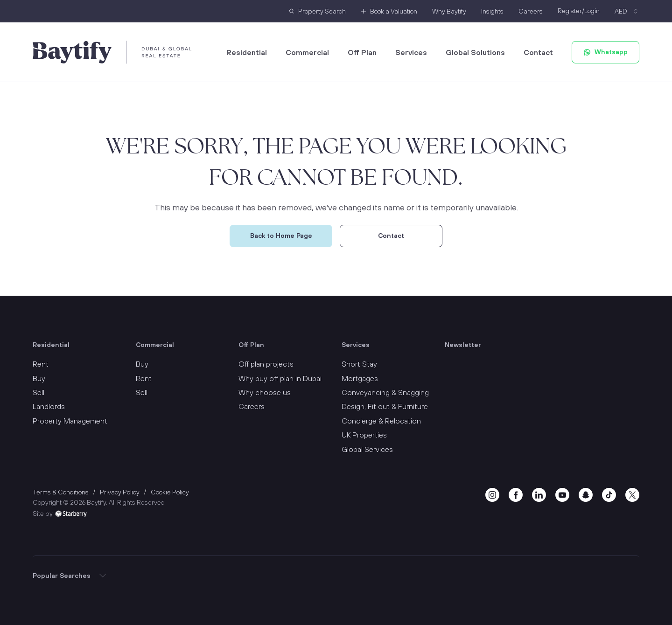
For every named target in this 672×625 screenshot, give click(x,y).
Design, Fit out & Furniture (385, 406)
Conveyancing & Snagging (385, 392)
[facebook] (516, 494)
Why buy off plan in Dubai (280, 378)
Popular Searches (62, 576)
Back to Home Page (281, 236)
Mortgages (360, 378)
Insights (492, 11)
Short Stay (359, 364)
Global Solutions (475, 52)
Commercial (307, 52)
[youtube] (562, 494)
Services (411, 52)
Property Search (322, 11)
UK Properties (364, 435)
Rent (41, 364)
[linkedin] (539, 494)
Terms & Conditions (61, 492)
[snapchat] (586, 494)
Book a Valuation (394, 11)
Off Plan (362, 52)
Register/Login (579, 11)
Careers (531, 11)
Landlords (49, 406)
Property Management (70, 421)
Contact (538, 52)
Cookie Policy (170, 492)
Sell (38, 392)
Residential (247, 52)
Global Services (367, 449)
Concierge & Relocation (381, 421)
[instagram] (492, 494)
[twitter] (632, 494)
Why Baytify (449, 11)
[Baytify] (112, 52)
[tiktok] (609, 494)
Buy (39, 378)
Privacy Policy (120, 492)
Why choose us (265, 392)
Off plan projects (266, 364)
